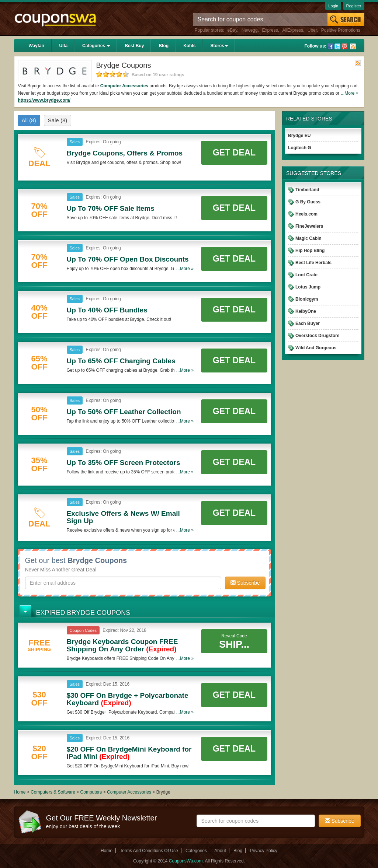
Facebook (330, 46)
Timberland (307, 190)
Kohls (189, 46)
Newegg (250, 30)
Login (333, 6)
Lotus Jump (308, 287)
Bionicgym (307, 299)
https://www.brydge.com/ (44, 100)
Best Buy (134, 46)
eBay (232, 30)
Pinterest (344, 46)
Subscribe (245, 583)
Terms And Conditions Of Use (149, 851)
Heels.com (306, 214)
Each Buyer (308, 323)
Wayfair (37, 46)
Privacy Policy (263, 851)
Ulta (63, 46)
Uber (312, 30)
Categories (96, 46)
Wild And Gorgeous (316, 348)
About (220, 851)
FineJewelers (309, 226)
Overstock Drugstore (317, 336)
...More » (349, 93)
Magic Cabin (308, 238)
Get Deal (234, 153)
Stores (219, 46)
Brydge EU (299, 136)
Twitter (337, 46)
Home (20, 792)
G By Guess (308, 202)
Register (354, 6)
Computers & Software (53, 792)
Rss (353, 46)
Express (270, 30)
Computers (92, 792)
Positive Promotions (341, 30)
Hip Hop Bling (310, 251)
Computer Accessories (124, 86)
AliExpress (293, 30)
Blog (164, 46)
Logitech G (300, 148)
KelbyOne (306, 311)
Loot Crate (306, 275)
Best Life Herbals (313, 263)
